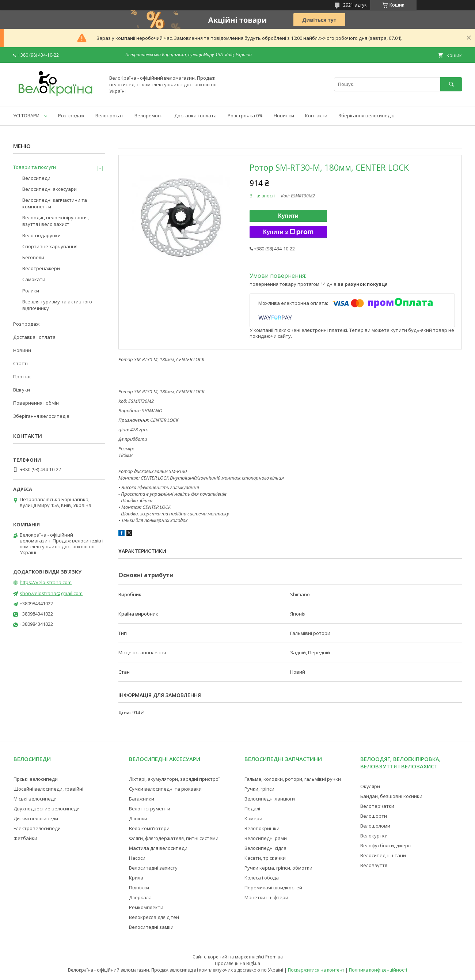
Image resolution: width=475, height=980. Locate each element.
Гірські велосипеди (36, 779)
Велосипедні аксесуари (50, 189)
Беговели (33, 257)
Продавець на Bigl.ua (237, 963)
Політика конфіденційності (378, 970)
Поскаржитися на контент (316, 970)
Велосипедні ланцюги (270, 799)
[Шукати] (451, 84)
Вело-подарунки (41, 235)
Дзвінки (138, 818)
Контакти (316, 116)
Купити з (288, 232)
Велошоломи (375, 826)
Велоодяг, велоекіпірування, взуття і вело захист (56, 221)
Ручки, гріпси (259, 789)
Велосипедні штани (383, 855)
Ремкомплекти (146, 907)
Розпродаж (71, 116)
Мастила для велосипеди (158, 848)
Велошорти (374, 816)
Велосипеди (36, 178)
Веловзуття (374, 865)
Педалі (252, 809)
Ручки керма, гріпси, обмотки (278, 868)
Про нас (22, 377)
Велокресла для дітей (154, 917)
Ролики (31, 291)
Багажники (142, 799)
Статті (20, 363)
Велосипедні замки (151, 927)
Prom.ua (274, 957)
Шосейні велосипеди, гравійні (48, 789)
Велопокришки (262, 828)
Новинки (284, 116)
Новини (22, 350)
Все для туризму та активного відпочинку (57, 305)
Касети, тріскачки (265, 858)
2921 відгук (355, 5)
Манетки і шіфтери (266, 897)
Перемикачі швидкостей (273, 888)
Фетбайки (25, 838)
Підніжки (139, 888)
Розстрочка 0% (245, 116)
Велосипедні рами (266, 838)
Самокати (34, 279)
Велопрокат (109, 116)
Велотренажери (41, 268)
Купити (288, 216)
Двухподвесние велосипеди (47, 809)
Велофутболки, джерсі (386, 845)
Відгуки (22, 390)
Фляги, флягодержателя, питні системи (174, 838)
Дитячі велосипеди (36, 818)
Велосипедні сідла (265, 848)
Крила (136, 878)
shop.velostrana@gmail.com (51, 593)
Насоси (137, 858)
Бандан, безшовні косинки (391, 796)
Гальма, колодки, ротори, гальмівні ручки (293, 779)
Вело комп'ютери (149, 828)
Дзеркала (140, 897)
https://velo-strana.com (46, 582)
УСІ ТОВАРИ (26, 116)
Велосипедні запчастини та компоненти (55, 203)
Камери (253, 818)
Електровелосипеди (37, 828)
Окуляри (370, 786)
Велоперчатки (377, 806)
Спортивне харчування (50, 246)
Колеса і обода (262, 878)
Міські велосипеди (35, 799)
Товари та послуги (35, 167)
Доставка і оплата (195, 116)
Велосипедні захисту (153, 868)
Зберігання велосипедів (366, 116)
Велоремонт (149, 116)
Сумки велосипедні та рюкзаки (165, 789)
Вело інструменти (150, 809)
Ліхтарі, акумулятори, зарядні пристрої (174, 779)
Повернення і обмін (36, 403)
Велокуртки (374, 836)
